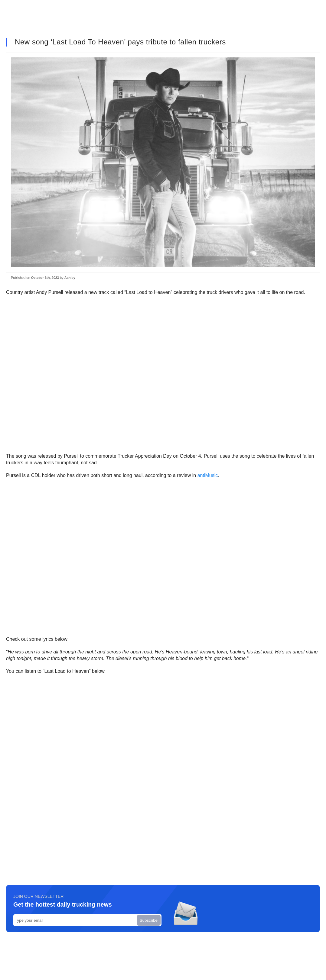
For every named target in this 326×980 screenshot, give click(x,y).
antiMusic (208, 475)
